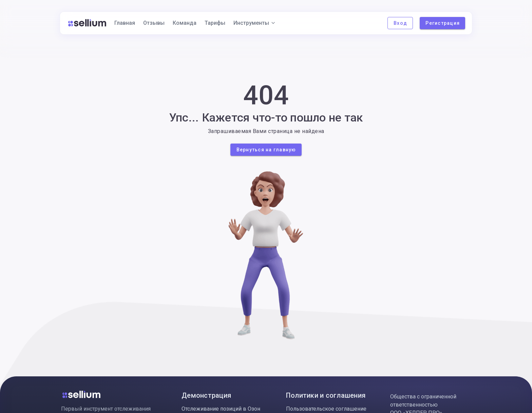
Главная (125, 23)
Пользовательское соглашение (326, 409)
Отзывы (154, 23)
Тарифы (215, 23)
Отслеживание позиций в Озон (221, 409)
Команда (185, 23)
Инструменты (255, 23)
